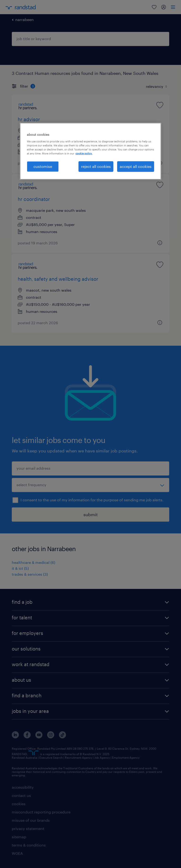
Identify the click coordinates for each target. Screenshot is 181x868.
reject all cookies (96, 166)
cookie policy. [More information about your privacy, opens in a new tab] (84, 153)
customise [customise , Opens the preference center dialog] (43, 166)
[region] (90, 151)
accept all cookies (136, 166)
